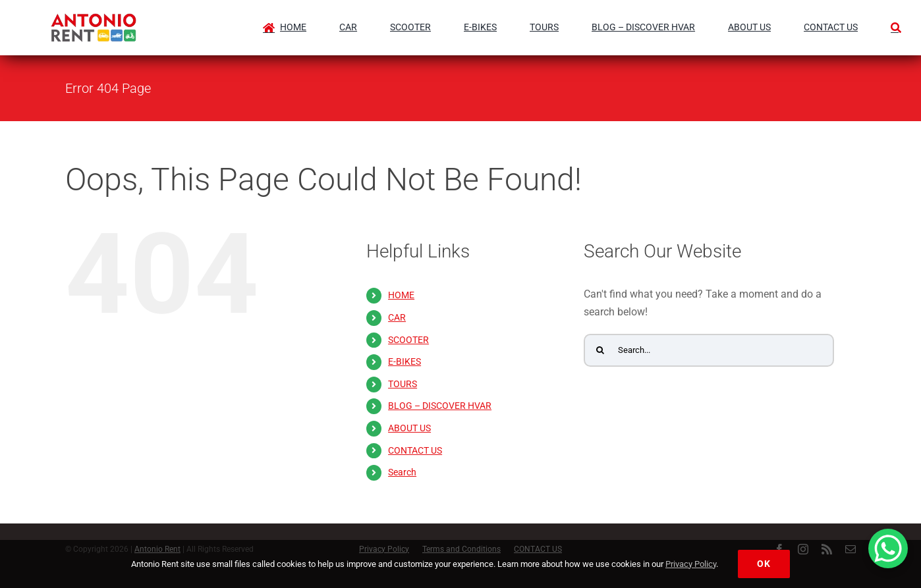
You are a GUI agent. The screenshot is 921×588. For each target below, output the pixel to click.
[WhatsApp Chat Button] (888, 548)
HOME (401, 295)
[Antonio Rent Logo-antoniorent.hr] (94, 18)
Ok (764, 564)
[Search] (896, 21)
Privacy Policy (691, 564)
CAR (397, 317)
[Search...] (709, 350)
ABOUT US (409, 428)
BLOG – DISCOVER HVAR (440, 406)
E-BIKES (405, 361)
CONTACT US (415, 450)
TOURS (403, 384)
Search (402, 472)
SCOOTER (408, 340)
